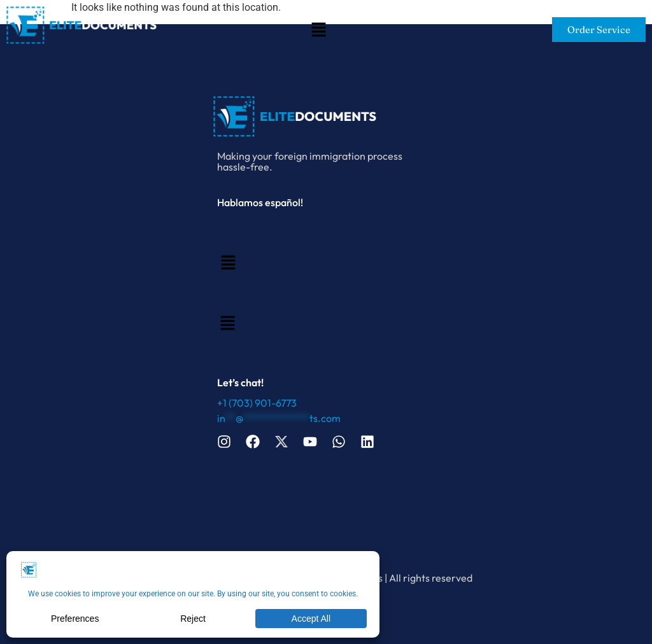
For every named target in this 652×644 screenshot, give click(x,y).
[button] (318, 31)
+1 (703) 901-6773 (257, 403)
